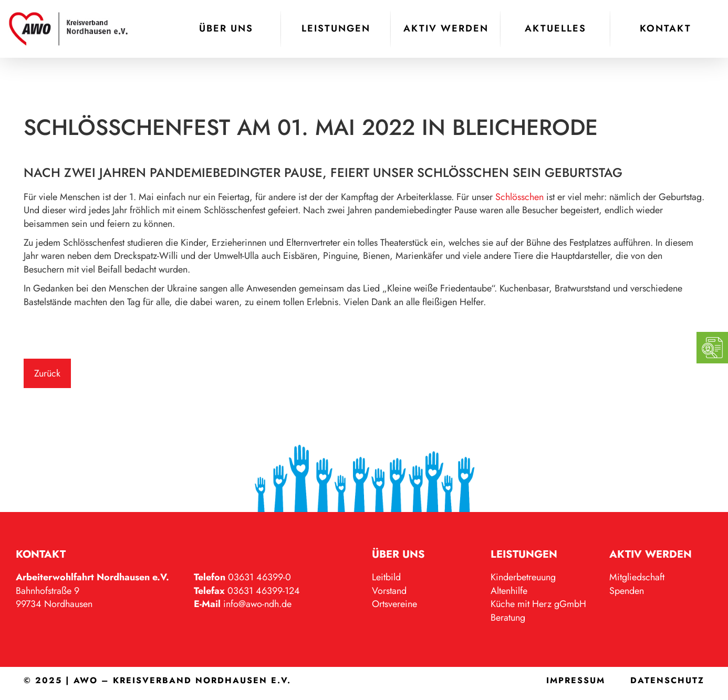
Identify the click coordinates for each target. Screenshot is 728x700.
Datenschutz (667, 680)
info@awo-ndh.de (257, 604)
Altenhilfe (509, 591)
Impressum (576, 680)
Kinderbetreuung (523, 577)
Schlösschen (519, 197)
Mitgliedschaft (637, 577)
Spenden (627, 591)
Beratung (508, 618)
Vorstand (389, 591)
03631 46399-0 (259, 577)
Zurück (47, 373)
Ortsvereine (394, 604)
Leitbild (386, 577)
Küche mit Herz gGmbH (538, 604)
